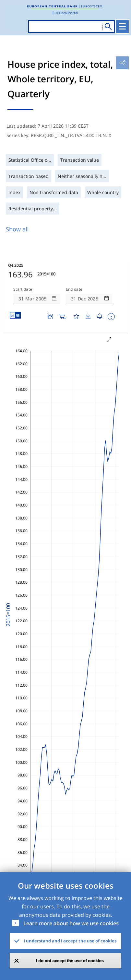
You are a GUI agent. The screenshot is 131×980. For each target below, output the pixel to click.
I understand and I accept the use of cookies (70, 941)
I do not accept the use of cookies (70, 961)
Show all (17, 229)
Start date (23, 289)
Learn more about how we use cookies (71, 923)
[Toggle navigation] (122, 27)
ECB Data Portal (65, 13)
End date (74, 289)
